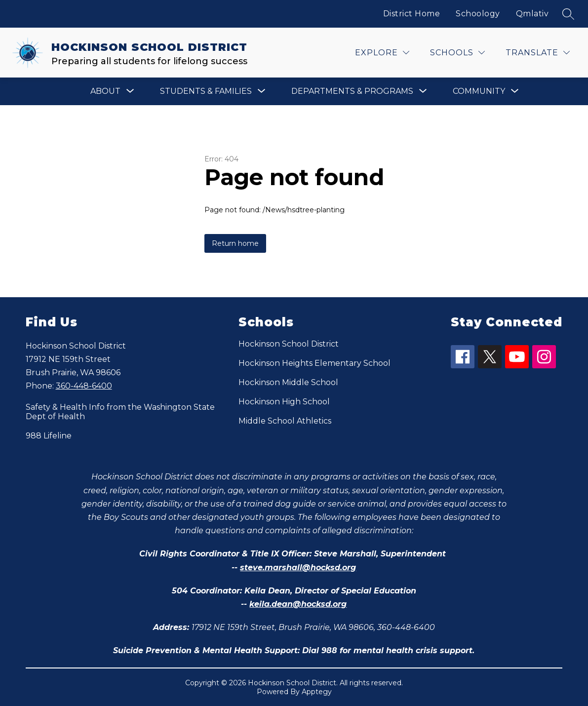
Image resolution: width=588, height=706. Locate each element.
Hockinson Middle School (288, 382)
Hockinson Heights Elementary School (314, 363)
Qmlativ (532, 14)
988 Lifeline (49, 436)
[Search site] (568, 14)
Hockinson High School (284, 402)
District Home (412, 14)
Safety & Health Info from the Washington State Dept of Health (120, 412)
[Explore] (382, 53)
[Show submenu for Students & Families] (206, 91)
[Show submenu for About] (105, 91)
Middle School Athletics (285, 421)
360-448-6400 (84, 386)
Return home (235, 243)
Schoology (478, 14)
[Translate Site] (538, 53)
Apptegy (317, 692)
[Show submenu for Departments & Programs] (352, 91)
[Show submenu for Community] (479, 91)
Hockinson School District (289, 344)
